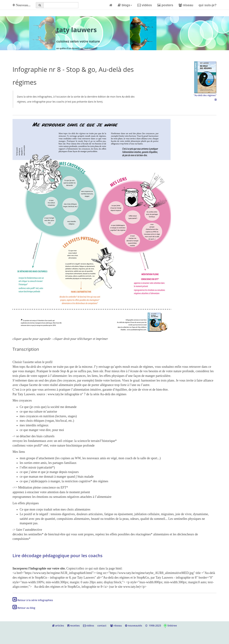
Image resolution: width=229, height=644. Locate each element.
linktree (170, 626)
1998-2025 (153, 626)
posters (165, 5)
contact (102, 626)
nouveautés (134, 626)
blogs (125, 5)
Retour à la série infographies (33, 600)
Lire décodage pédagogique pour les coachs (58, 555)
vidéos (145, 5)
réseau (186, 5)
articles (58, 626)
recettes (74, 626)
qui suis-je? (208, 5)
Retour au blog (24, 608)
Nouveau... (21, 5)
